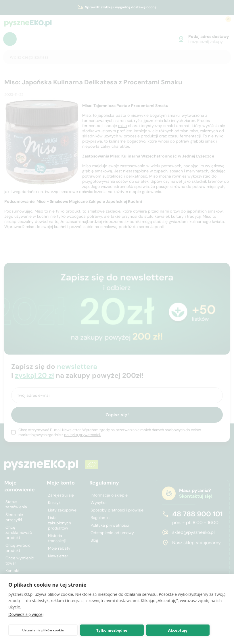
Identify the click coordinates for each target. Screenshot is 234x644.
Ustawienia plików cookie (43, 630)
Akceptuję (178, 630)
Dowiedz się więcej (26, 614)
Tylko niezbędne (112, 630)
